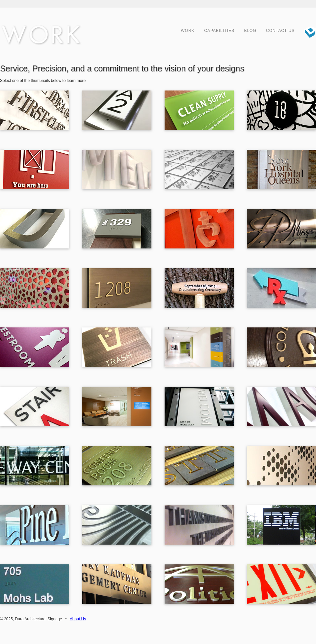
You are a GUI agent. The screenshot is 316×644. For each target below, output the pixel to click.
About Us (78, 619)
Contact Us (280, 31)
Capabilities (219, 31)
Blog (250, 31)
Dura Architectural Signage (308, 31)
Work (188, 31)
